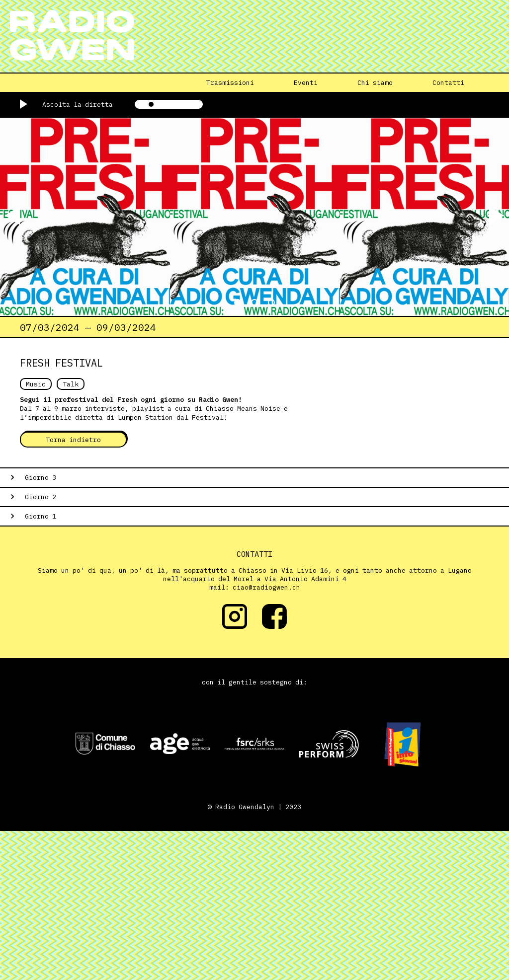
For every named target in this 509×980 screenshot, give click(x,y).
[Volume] (169, 104)
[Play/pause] (31, 104)
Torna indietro (73, 440)
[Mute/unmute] (120, 104)
